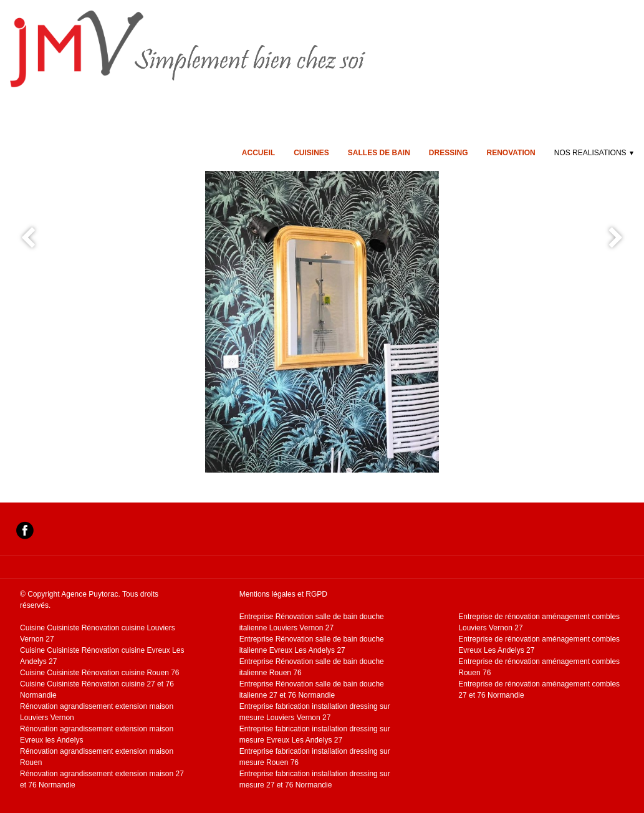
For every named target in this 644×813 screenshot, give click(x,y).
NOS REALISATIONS (594, 153)
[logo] (233, 49)
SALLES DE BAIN (379, 153)
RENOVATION (511, 153)
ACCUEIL (258, 153)
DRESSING (449, 153)
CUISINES (311, 153)
